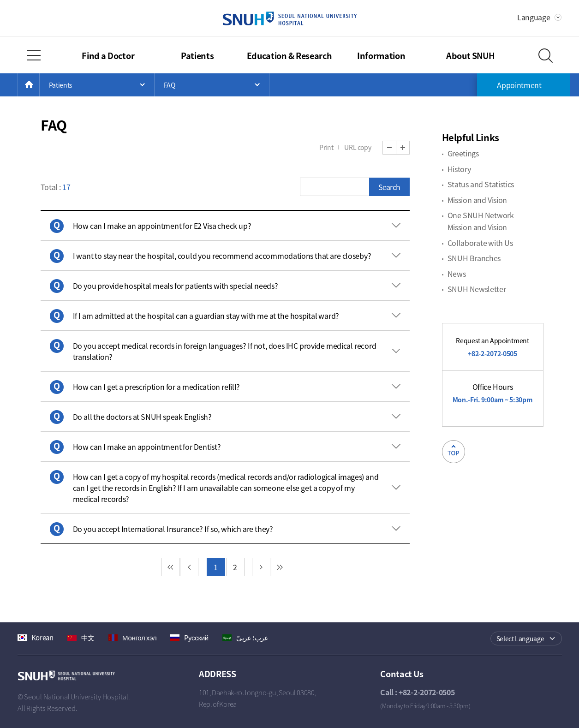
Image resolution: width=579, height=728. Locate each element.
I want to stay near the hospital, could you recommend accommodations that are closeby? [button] (222, 256)
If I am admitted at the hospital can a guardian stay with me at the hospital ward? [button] (206, 316)
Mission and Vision (478, 200)
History (459, 169)
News (457, 274)
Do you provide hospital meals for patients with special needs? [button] (176, 286)
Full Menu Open (34, 55)
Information (381, 56)
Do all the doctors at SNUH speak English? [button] (142, 417)
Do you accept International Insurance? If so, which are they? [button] (173, 529)
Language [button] (534, 17)
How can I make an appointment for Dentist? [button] (147, 447)
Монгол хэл (139, 638)
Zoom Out (396, 148)
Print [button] (326, 147)
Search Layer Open (546, 56)
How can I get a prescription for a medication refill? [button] (157, 387)
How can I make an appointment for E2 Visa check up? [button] (162, 226)
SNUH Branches (474, 258)
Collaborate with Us (480, 243)
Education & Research (289, 56)
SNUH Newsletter (477, 289)
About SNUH (471, 56)
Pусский (196, 638)
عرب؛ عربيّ (252, 638)
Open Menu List (97, 85)
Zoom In (409, 148)
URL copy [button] (358, 147)
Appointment (519, 85)
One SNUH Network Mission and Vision (481, 221)
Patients (197, 56)
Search (389, 187)
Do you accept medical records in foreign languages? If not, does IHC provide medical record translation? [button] (225, 351)
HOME (39, 85)
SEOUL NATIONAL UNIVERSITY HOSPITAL (290, 18)
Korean (42, 638)
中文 (88, 638)
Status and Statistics (481, 184)
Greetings (463, 153)
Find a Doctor (108, 56)
